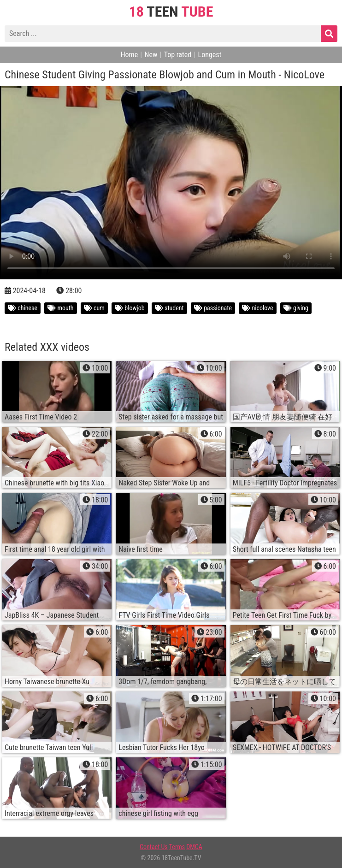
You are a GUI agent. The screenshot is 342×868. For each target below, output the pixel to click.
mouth (60, 308)
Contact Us (154, 847)
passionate (213, 308)
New (151, 55)
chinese (23, 308)
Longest (210, 55)
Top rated (178, 55)
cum (94, 308)
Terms (177, 847)
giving (296, 308)
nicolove (257, 308)
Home (130, 55)
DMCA (194, 847)
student (169, 308)
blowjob (130, 308)
